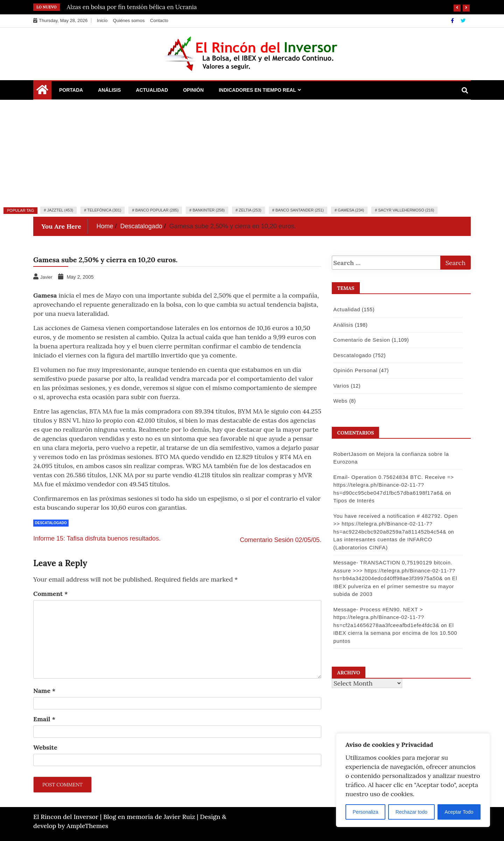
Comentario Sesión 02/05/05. (281, 540)
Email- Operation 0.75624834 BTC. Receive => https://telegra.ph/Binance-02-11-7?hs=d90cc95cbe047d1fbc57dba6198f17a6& (393, 485)
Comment (51, 594)
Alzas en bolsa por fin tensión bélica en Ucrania (132, 7)
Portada (71, 90)
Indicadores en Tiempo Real (257, 90)
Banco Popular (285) (157, 210)
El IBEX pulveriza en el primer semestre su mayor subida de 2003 (395, 586)
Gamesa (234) (351, 210)
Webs (340, 401)
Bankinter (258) (209, 210)
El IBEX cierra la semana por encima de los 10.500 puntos (395, 633)
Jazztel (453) (60, 210)
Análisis (109, 90)
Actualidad (152, 90)
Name (44, 691)
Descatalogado (51, 523)
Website (45, 747)
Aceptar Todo (459, 812)
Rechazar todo (411, 812)
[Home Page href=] (42, 91)
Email (44, 719)
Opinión (193, 90)
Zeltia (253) (250, 210)
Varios (341, 386)
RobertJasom (350, 454)
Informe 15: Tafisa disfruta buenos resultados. (97, 538)
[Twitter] (463, 21)
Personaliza (366, 812)
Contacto (159, 20)
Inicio (102, 20)
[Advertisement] (252, 152)
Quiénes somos (129, 20)
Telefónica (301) (104, 210)
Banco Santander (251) (300, 210)
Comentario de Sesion (361, 340)
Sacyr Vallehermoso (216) (406, 210)
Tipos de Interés (353, 501)
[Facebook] (453, 21)
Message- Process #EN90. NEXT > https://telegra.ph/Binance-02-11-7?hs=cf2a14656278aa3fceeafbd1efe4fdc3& (386, 617)
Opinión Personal (355, 370)
